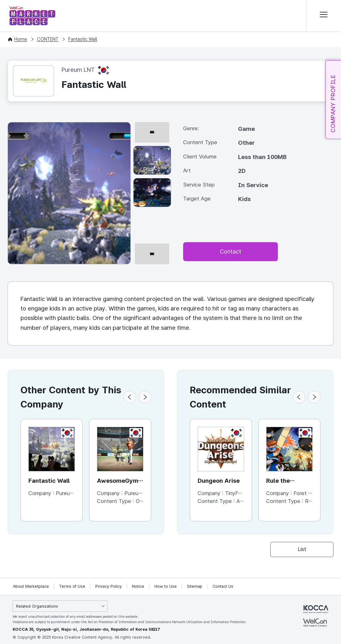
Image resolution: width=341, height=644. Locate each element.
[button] (130, 397)
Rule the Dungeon (279, 481)
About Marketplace (31, 586)
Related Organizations (37, 606)
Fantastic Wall (83, 39)
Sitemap (195, 586)
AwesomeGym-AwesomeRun (119, 481)
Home (21, 39)
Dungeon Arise (219, 481)
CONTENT (48, 39)
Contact (230, 251)
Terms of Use (72, 586)
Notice (138, 586)
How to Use (166, 586)
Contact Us (223, 586)
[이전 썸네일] (152, 125)
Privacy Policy (109, 586)
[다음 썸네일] (152, 262)
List (302, 549)
